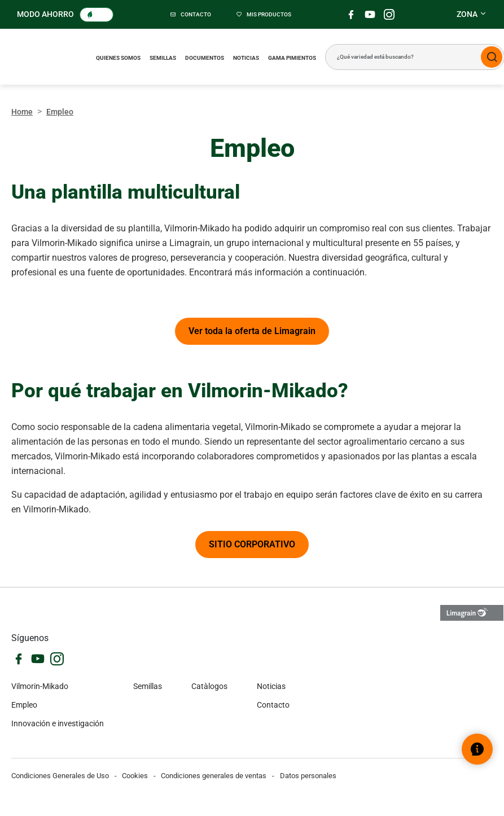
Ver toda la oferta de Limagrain (252, 331)
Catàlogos (209, 686)
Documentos (205, 58)
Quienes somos (118, 58)
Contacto (273, 705)
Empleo (24, 705)
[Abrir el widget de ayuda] (477, 749)
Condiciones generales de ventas (214, 776)
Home (22, 112)
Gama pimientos (292, 58)
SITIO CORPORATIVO (252, 544)
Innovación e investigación (58, 723)
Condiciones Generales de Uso (60, 776)
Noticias (246, 58)
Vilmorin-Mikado (40, 686)
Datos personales (308, 776)
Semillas (163, 58)
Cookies (135, 776)
